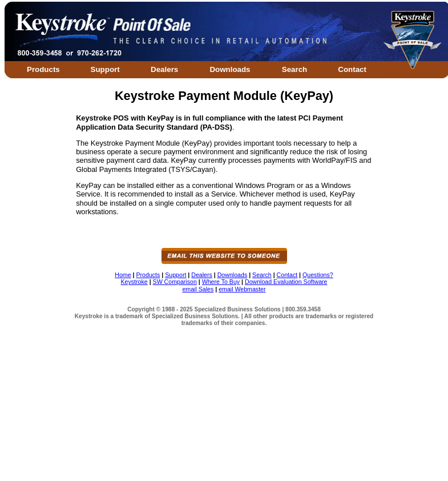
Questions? (318, 275)
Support (105, 69)
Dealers (164, 69)
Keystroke (134, 282)
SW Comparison (175, 282)
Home (123, 275)
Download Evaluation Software (286, 282)
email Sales (198, 289)
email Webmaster (242, 289)
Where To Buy (221, 282)
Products (43, 69)
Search (294, 69)
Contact (352, 69)
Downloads (230, 69)
